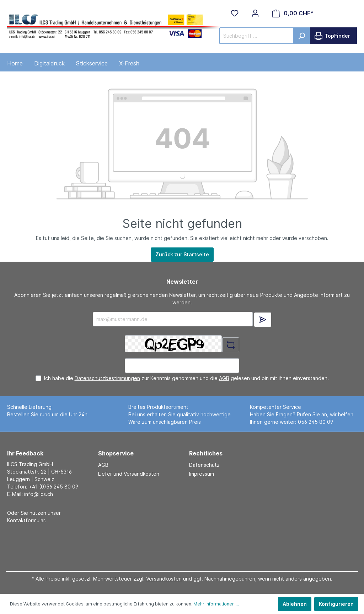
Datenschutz (204, 465)
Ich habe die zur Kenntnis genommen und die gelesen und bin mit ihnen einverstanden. (186, 378)
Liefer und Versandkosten (129, 474)
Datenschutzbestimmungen (107, 378)
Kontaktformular (26, 520)
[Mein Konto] (255, 13)
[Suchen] (302, 36)
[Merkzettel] (235, 13)
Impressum (202, 474)
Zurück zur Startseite (182, 254)
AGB (224, 378)
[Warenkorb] (293, 13)
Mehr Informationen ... (216, 604)
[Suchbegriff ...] (256, 36)
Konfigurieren (336, 604)
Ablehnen (295, 604)
